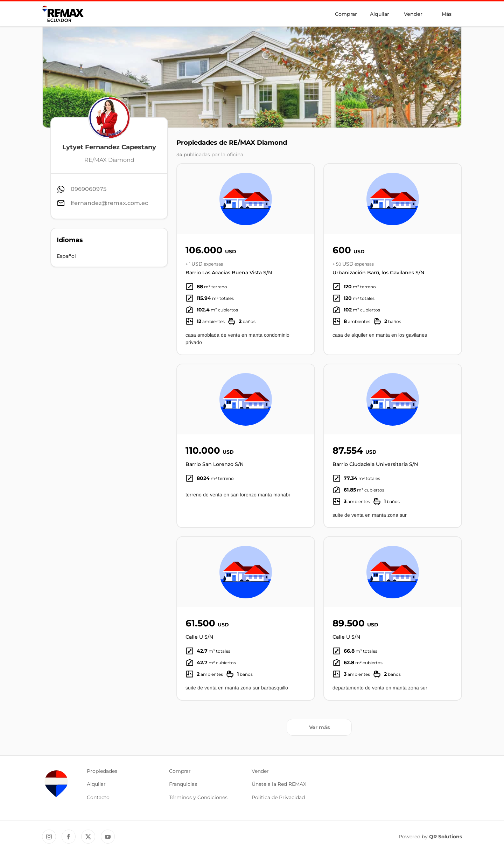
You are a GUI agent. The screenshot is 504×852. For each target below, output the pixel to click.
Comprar (346, 14)
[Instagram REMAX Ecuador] (49, 837)
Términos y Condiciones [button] (198, 797)
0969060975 (89, 189)
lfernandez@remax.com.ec (109, 203)
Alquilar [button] (96, 784)
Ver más (319, 727)
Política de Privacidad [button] (278, 797)
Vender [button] (260, 771)
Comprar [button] (180, 771)
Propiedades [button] (102, 771)
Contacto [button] (98, 797)
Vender (413, 14)
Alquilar (380, 14)
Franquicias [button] (183, 784)
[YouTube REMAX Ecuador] (108, 837)
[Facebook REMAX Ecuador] (69, 837)
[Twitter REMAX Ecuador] (88, 837)
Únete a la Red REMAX (279, 784)
